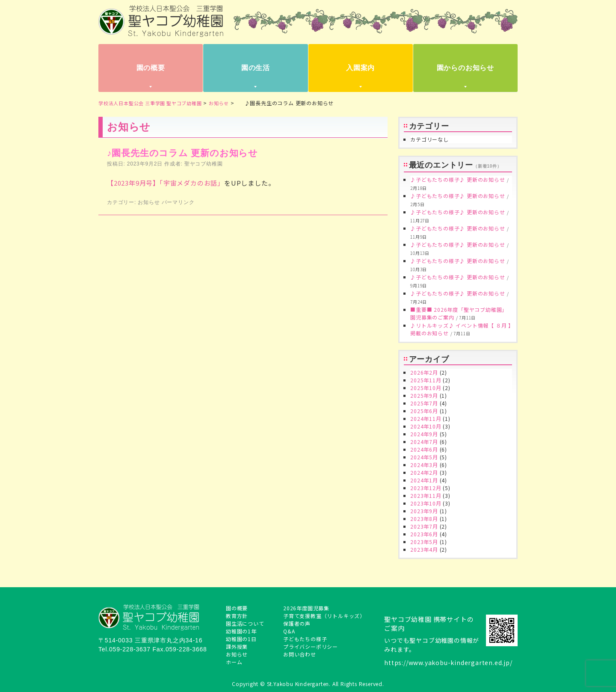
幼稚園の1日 (241, 639)
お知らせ (149, 202)
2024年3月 (424, 465)
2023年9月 (424, 511)
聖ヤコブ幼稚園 (204, 164)
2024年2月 (424, 472)
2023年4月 (424, 549)
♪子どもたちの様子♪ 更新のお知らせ (458, 179)
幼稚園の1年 (241, 631)
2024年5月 (424, 457)
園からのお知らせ (465, 68)
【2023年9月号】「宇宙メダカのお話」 (166, 183)
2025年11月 (426, 380)
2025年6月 (424, 411)
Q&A (289, 631)
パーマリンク (178, 202)
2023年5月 (424, 542)
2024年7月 (424, 442)
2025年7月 (424, 403)
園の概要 (151, 68)
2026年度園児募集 (306, 608)
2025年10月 (426, 388)
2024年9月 (424, 434)
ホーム (234, 662)
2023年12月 (426, 488)
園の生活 (256, 68)
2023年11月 (426, 495)
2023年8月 (424, 519)
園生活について (245, 623)
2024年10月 (426, 426)
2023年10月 (426, 503)
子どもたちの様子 (305, 639)
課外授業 (237, 646)
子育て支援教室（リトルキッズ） (324, 616)
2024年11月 (426, 418)
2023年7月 (424, 526)
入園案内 (360, 68)
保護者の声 (297, 623)
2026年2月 (424, 372)
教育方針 (237, 616)
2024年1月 (424, 480)
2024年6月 (424, 449)
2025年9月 (424, 395)
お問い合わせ (300, 654)
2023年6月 (424, 534)
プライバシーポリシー (311, 646)
